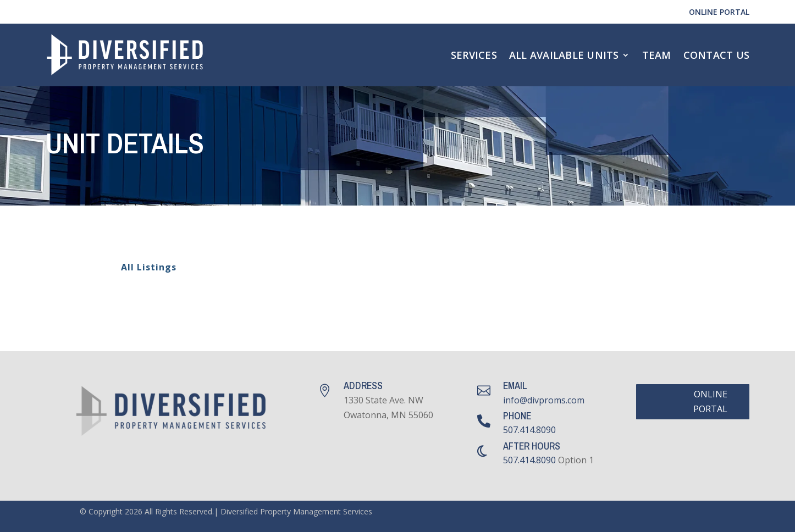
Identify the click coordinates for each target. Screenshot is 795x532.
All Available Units (564, 55)
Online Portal (719, 12)
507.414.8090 (529, 430)
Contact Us (717, 55)
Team (657, 55)
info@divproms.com (544, 400)
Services (474, 55)
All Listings (142, 268)
